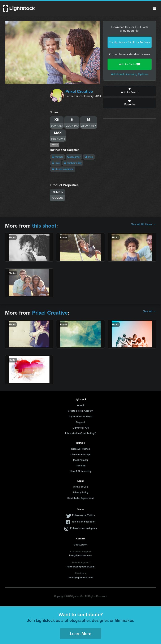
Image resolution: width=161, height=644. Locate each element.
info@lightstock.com (81, 556)
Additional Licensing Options (130, 74)
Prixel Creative (79, 91)
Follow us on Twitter (84, 515)
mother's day (73, 163)
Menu (154, 8)
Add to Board (130, 91)
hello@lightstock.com (81, 577)
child (89, 157)
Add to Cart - (130, 64)
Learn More (81, 634)
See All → (150, 311)
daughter (74, 157)
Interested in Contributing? (80, 433)
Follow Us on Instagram (84, 528)
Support (81, 422)
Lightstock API (81, 428)
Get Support (80, 545)
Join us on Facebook (83, 522)
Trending (80, 466)
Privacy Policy (81, 492)
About (81, 405)
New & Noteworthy (81, 471)
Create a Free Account (81, 411)
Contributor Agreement (80, 498)
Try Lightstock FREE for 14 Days (130, 42)
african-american (63, 169)
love (56, 163)
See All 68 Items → (144, 224)
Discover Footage (80, 455)
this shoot (44, 226)
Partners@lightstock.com (81, 567)
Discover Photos (81, 449)
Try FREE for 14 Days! (80, 416)
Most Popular (81, 460)
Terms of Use (80, 487)
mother (58, 157)
